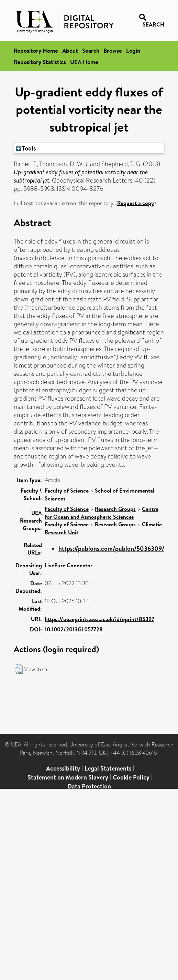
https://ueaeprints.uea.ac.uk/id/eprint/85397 (99, 619)
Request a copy (136, 203)
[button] (19, 669)
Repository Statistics (40, 62)
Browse (113, 50)
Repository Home (36, 50)
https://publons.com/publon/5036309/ (111, 549)
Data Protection (89, 786)
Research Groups (115, 509)
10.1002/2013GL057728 (74, 629)
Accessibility (63, 768)
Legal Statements (108, 768)
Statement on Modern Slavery (68, 777)
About (70, 50)
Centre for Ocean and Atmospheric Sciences (102, 513)
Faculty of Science (67, 491)
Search (91, 50)
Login (133, 50)
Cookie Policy (131, 777)
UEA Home (84, 62)
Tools (26, 148)
